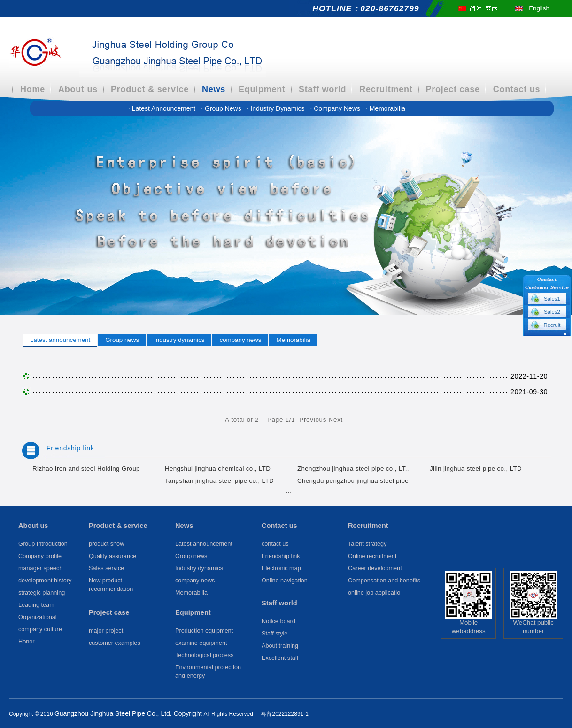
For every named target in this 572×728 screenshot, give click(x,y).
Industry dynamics (277, 108)
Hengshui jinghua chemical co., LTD (218, 469)
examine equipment (201, 643)
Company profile (40, 556)
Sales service (106, 568)
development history (45, 581)
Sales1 (552, 299)
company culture (40, 629)
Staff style (274, 634)
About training (280, 646)
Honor (26, 642)
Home (33, 89)
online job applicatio (374, 593)
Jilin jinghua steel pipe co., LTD (476, 469)
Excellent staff (280, 658)
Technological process (205, 655)
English (539, 8)
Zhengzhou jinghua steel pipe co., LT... (354, 469)
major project (106, 631)
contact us (275, 544)
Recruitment (386, 89)
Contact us (517, 89)
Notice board (278, 621)
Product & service (150, 89)
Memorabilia (386, 108)
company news (336, 108)
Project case (453, 89)
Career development (375, 568)
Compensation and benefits (384, 581)
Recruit (552, 325)
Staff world (322, 89)
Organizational (38, 617)
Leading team (36, 605)
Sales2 (552, 312)
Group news (222, 108)
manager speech (40, 568)
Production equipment (204, 631)
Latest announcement (163, 108)
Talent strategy (367, 544)
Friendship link (70, 448)
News (214, 89)
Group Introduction (43, 544)
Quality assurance (112, 556)
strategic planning (42, 593)
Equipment (262, 89)
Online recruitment (372, 556)
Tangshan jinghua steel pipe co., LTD (219, 481)
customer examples (115, 643)
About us (78, 89)
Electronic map (281, 568)
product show (106, 544)
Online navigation (285, 581)
